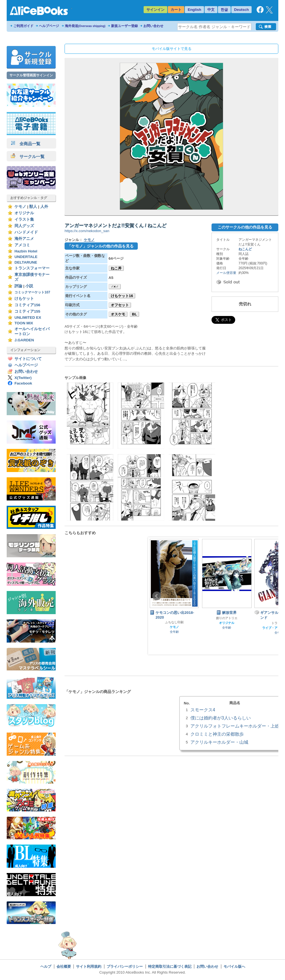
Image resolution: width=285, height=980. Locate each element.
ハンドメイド (26, 232)
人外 (44, 207)
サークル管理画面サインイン (31, 75)
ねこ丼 (116, 268)
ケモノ (20, 207)
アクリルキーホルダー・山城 (219, 742)
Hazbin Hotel (26, 251)
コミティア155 (27, 311)
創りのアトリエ (227, 618)
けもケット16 (122, 296)
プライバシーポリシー (125, 966)
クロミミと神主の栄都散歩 (217, 734)
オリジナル (24, 213)
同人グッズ (24, 226)
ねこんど (245, 249)
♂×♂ (115, 287)
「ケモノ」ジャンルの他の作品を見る (100, 246)
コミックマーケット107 (32, 292)
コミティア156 (27, 305)
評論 (18, 286)
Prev (157, 596)
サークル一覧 (28, 156)
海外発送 (85, 26)
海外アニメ (24, 239)
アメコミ (22, 245)
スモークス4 (203, 710)
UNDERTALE (26, 257)
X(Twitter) (23, 378)
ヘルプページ (49, 26)
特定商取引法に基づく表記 (170, 966)
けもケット (24, 299)
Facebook (23, 383)
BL (134, 314)
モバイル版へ (234, 966)
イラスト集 (24, 219)
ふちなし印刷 (174, 622)
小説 (29, 286)
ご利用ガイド (23, 26)
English (194, 10)
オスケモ (118, 314)
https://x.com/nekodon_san (87, 231)
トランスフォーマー (32, 268)
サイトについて (28, 359)
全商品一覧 (26, 144)
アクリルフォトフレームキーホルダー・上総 (235, 726)
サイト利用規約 (89, 966)
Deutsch (241, 10)
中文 (211, 10)
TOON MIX (24, 323)
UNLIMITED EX (28, 318)
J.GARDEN (24, 340)
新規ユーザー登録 (124, 26)
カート (176, 10)
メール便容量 (226, 273)
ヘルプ (46, 966)
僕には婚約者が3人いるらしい (221, 718)
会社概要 (64, 966)
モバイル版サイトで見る (172, 49)
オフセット (120, 305)
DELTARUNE (26, 262)
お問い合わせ (153, 26)
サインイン (155, 10)
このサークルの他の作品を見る (245, 227)
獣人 (33, 207)
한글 (224, 10)
